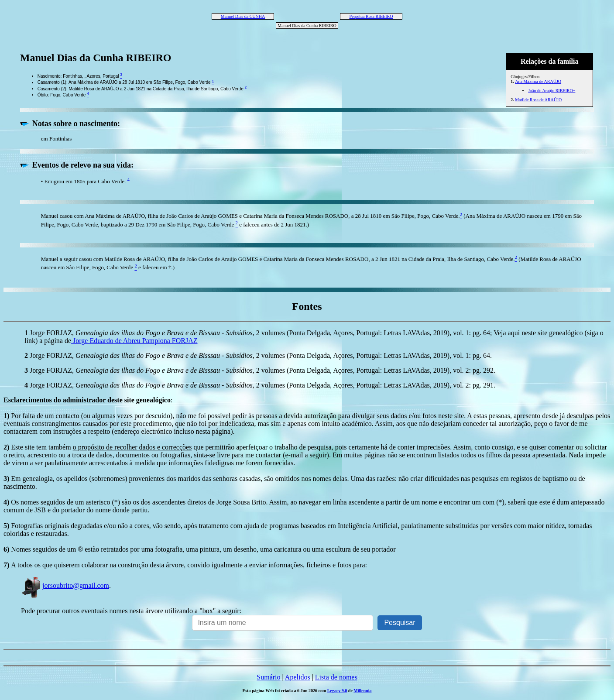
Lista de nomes (336, 677)
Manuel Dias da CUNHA (243, 16)
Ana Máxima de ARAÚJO (538, 81)
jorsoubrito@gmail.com (65, 585)
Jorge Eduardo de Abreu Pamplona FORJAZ (134, 341)
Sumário (268, 677)
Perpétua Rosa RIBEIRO (371, 16)
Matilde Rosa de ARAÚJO (538, 100)
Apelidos (298, 677)
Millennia (362, 691)
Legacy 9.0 (337, 691)
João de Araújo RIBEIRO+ (552, 91)
